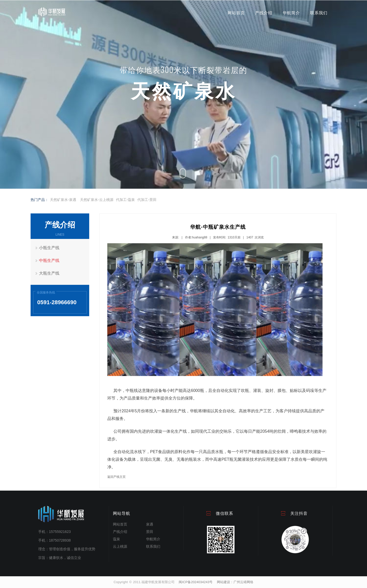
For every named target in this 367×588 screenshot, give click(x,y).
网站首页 (236, 13)
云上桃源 (120, 546)
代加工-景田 (147, 200)
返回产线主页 (116, 477)
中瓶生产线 (49, 260)
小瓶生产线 (49, 248)
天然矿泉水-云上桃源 (97, 200)
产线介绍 (264, 13)
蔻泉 (116, 539)
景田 (150, 532)
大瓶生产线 (49, 273)
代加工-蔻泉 (126, 200)
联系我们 (319, 13)
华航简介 (291, 13)
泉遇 (150, 524)
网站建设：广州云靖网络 (235, 582)
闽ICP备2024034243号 (196, 582)
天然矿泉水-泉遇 (63, 200)
